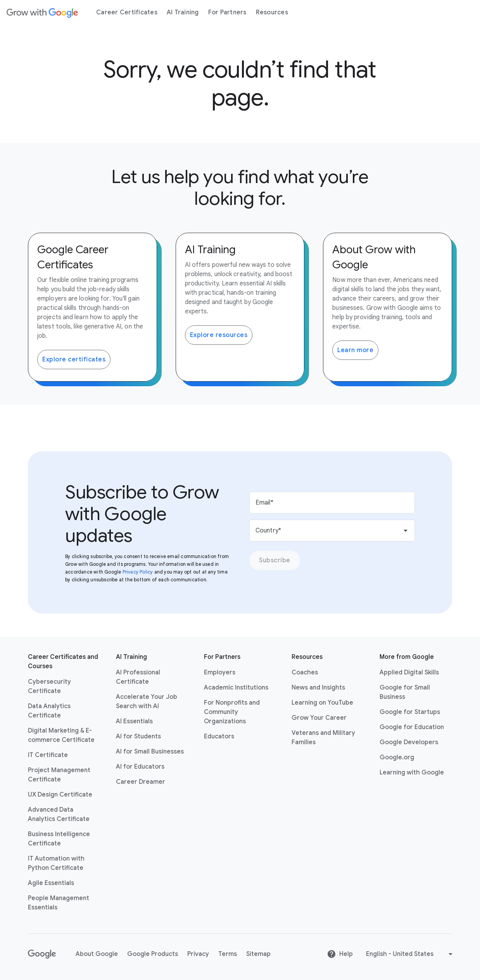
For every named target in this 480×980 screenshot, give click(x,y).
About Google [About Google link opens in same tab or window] (97, 954)
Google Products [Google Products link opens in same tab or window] (153, 954)
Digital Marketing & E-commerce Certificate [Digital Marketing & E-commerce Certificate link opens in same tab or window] (61, 735)
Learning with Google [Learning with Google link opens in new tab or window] (412, 773)
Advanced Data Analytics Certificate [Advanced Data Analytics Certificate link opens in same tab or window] (59, 814)
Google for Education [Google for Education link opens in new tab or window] (412, 727)
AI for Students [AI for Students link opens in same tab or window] (138, 736)
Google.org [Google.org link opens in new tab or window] (397, 757)
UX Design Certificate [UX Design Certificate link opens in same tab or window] (60, 795)
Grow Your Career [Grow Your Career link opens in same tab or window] (319, 718)
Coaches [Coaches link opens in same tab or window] (305, 672)
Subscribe (275, 560)
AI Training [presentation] (183, 12)
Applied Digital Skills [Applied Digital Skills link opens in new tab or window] (409, 672)
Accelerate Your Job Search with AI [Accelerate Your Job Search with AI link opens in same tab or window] (147, 702)
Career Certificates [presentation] (127, 12)
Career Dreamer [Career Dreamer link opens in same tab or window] (141, 782)
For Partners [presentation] (227, 12)
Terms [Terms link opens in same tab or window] (228, 954)
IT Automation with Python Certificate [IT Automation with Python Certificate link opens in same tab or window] (56, 863)
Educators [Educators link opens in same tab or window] (219, 736)
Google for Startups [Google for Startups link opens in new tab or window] (410, 712)
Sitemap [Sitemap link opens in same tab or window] (258, 954)
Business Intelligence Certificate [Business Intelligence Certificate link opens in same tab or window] (59, 839)
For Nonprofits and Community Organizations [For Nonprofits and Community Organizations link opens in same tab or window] (232, 712)
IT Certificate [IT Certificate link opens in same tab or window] (48, 755)
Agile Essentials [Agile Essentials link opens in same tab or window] (51, 883)
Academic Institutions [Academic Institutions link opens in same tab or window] (236, 688)
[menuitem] (127, 12)
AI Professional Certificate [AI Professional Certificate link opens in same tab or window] (138, 677)
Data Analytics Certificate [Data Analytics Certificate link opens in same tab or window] (49, 711)
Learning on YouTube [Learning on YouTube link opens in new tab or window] (322, 703)
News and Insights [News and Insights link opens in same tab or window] (318, 688)
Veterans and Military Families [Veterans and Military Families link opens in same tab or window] (323, 738)
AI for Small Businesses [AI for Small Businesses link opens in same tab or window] (150, 752)
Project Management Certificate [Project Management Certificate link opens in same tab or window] (59, 775)
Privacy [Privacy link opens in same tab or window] (198, 954)
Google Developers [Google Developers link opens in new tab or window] (409, 742)
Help (340, 954)
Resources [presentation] (272, 12)
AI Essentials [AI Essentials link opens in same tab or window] (134, 721)
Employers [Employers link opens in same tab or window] (220, 672)
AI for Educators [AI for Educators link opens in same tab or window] (140, 767)
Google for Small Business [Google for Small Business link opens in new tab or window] (405, 692)
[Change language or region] (410, 954)
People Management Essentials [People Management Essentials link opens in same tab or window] (59, 903)
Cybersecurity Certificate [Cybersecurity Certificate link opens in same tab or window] (49, 686)
